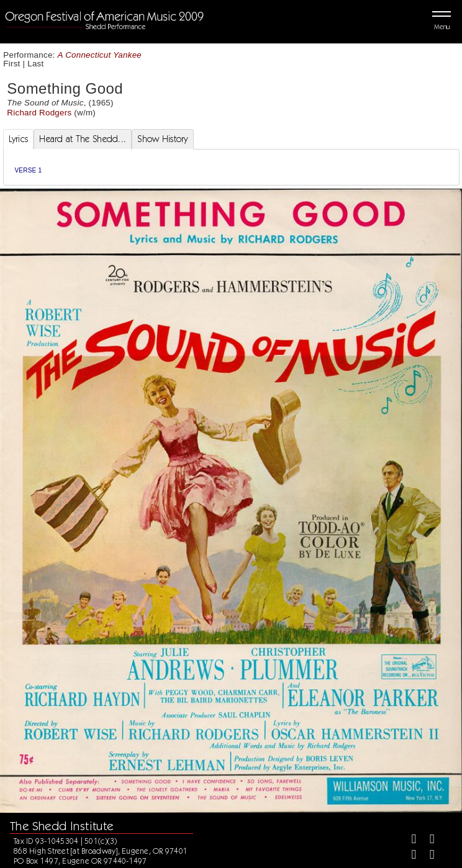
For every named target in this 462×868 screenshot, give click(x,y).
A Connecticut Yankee (100, 55)
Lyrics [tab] (19, 139)
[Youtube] (427, 856)
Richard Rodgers (39, 113)
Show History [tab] (162, 139)
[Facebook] (409, 840)
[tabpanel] (231, 167)
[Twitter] (427, 840)
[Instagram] (409, 856)
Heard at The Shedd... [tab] (83, 139)
